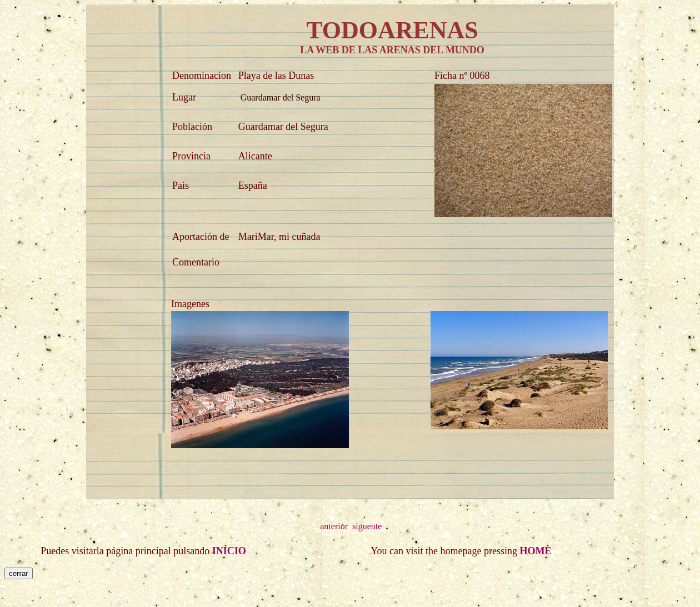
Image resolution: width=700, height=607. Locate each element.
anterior (334, 526)
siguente (367, 526)
